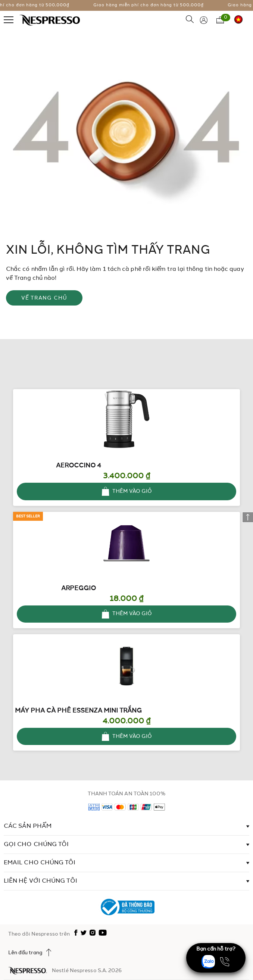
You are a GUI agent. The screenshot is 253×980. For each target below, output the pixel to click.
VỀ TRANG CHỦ (44, 298)
